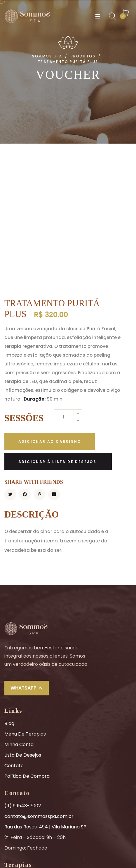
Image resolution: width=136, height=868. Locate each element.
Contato (14, 648)
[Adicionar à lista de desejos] (58, 344)
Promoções (18, 812)
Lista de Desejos (23, 637)
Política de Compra (27, 658)
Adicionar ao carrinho (50, 324)
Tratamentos (20, 760)
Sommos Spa (99, 854)
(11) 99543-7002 (23, 688)
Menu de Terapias (25, 616)
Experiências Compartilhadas (38, 791)
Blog (9, 606)
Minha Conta (19, 627)
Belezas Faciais (21, 770)
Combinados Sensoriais (31, 781)
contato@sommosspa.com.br (39, 698)
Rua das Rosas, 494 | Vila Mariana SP (45, 709)
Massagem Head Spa (28, 802)
